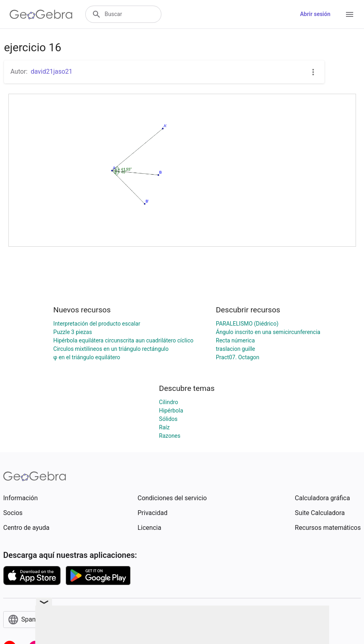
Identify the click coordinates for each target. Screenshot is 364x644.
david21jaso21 (52, 71)
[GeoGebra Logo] (41, 14)
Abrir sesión (315, 14)
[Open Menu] (350, 14)
